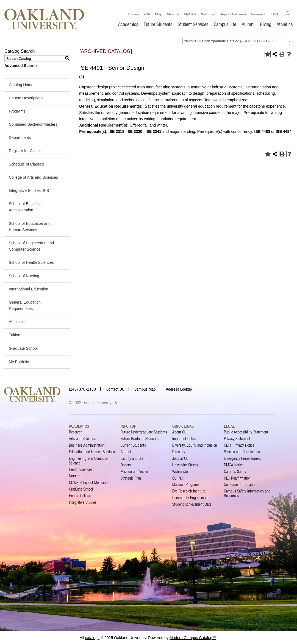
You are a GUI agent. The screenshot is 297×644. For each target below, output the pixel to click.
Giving (266, 24)
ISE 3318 (116, 131)
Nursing (75, 476)
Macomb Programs (186, 485)
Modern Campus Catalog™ (193, 638)
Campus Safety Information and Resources (247, 493)
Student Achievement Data (192, 504)
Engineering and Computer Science (89, 460)
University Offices (185, 465)
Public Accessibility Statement (246, 432)
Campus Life (225, 24)
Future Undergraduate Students (144, 432)
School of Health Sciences (31, 262)
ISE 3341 (153, 131)
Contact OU (115, 389)
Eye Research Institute (189, 491)
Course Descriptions (26, 98)
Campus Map (145, 389)
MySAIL (190, 14)
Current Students (133, 445)
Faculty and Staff (133, 458)
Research (259, 14)
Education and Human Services (92, 452)
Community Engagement (190, 498)
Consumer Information (240, 485)
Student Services (193, 24)
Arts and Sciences (82, 439)
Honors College (80, 496)
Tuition (15, 335)
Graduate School (23, 348)
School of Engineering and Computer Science (31, 246)
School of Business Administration (25, 207)
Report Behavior (233, 14)
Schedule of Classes (26, 164)
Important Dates (184, 439)
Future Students (158, 24)
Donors (126, 465)
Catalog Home (21, 85)
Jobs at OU (180, 458)
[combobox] (237, 41)
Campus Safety (235, 471)
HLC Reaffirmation (237, 478)
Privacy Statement (237, 439)
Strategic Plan (131, 478)
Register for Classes (26, 151)
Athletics (285, 24)
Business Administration (87, 445)
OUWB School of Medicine (88, 482)
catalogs (92, 638)
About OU (179, 432)
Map (159, 14)
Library (134, 14)
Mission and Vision (134, 471)
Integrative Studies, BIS (29, 191)
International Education (28, 289)
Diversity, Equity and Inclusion (195, 445)
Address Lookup (179, 389)
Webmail (208, 14)
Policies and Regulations (242, 452)
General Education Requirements (25, 305)
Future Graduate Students (140, 439)
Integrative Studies (83, 502)
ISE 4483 (262, 131)
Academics (128, 24)
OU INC (178, 478)
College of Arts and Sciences (33, 177)
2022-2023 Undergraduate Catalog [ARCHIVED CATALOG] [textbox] (231, 41)
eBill (147, 14)
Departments (20, 138)
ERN (274, 14)
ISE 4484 (284, 131)
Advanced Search (21, 66)
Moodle (173, 14)
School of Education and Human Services (30, 227)
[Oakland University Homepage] (44, 19)
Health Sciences (81, 470)
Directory (179, 452)
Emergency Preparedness (242, 458)
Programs (17, 111)
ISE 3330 (134, 131)
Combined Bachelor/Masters (33, 124)
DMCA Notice (234, 465)
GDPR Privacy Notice (239, 445)
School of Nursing (24, 276)
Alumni (248, 24)
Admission (18, 322)
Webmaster (181, 471)
